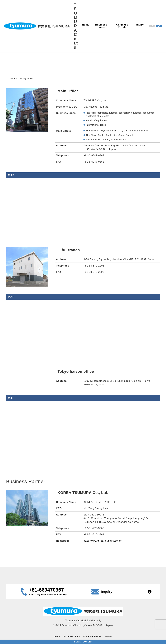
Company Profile (122, 26)
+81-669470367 (46, 590)
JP (152, 26)
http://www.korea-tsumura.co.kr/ (103, 541)
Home (86, 25)
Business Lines (101, 26)
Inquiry (139, 25)
